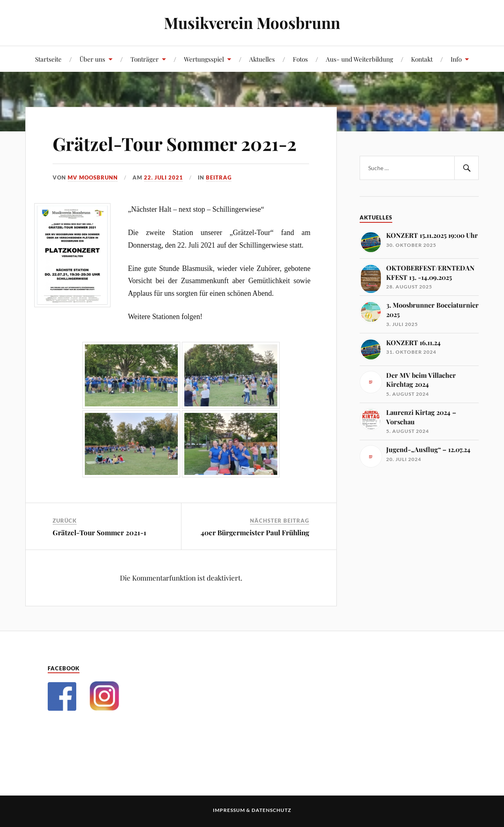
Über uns (92, 59)
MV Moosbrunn (93, 177)
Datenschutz (271, 810)
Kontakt (422, 59)
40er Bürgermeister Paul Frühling (255, 532)
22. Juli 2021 (164, 177)
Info (456, 59)
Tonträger (145, 59)
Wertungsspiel (204, 59)
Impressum (229, 810)
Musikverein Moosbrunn (252, 23)
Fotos (300, 59)
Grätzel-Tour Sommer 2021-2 (175, 143)
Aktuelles (262, 59)
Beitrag (219, 177)
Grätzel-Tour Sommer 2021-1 (99, 532)
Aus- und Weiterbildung (359, 59)
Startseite (48, 59)
